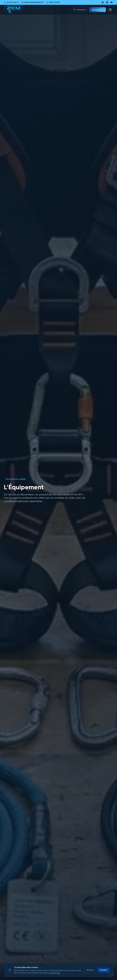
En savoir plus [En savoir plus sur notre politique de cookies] (54, 973)
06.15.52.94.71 (11, 2)
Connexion (79, 10)
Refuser (90, 970)
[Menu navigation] (110, 10)
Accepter (104, 970)
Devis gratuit (97, 10)
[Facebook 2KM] (103, 2)
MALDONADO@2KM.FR (33, 2)
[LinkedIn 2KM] (107, 2)
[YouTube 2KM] (111, 2)
